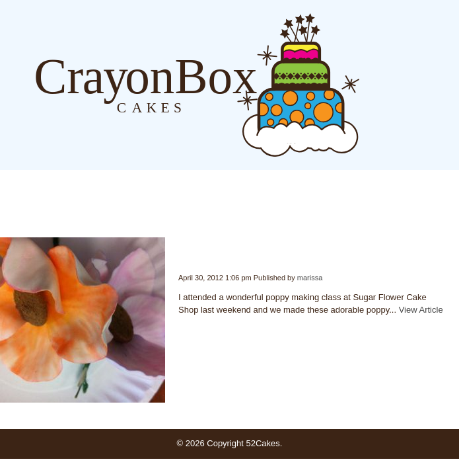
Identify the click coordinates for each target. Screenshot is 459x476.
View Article (421, 310)
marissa (310, 278)
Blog (373, 84)
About (400, 84)
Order (426, 84)
